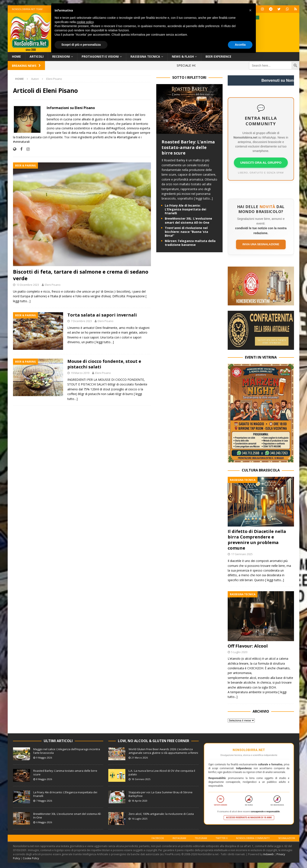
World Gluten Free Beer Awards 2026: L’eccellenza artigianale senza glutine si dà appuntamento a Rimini (163, 751)
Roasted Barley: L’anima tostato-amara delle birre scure (188, 147)
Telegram (201, 838)
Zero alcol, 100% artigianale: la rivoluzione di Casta (161, 814)
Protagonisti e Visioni (100, 56)
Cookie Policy (31, 858)
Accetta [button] (240, 45)
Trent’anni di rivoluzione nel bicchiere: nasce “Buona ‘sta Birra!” (186, 232)
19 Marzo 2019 (80, 373)
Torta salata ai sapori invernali (102, 315)
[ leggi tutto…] (104, 342)
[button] (250, 10)
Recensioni (61, 56)
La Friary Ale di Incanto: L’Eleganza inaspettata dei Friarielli (185, 209)
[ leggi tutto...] (203, 198)
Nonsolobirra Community (253, 838)
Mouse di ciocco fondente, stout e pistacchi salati (104, 364)
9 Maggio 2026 (44, 758)
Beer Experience (218, 56)
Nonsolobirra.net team (27, 9)
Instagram (179, 838)
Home (16, 56)
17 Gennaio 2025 (242, 554)
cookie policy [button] (85, 22)
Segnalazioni (287, 838)
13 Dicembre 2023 (28, 285)
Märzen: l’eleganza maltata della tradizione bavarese (190, 243)
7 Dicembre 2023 (81, 321)
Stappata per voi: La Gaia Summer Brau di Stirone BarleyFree (161, 794)
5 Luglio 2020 (239, 652)
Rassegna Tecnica (145, 56)
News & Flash (183, 56)
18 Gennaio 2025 (141, 779)
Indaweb (269, 854)
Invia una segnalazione (261, 244)
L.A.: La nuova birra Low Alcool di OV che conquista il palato (162, 772)
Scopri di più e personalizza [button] (81, 45)
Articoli (37, 56)
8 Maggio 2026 (44, 779)
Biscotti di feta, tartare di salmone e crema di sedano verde (81, 275)
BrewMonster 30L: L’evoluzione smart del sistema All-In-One (188, 220)
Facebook (158, 838)
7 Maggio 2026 (44, 801)
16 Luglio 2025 (139, 819)
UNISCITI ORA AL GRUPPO (261, 163)
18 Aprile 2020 (139, 801)
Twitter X (222, 838)
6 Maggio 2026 (44, 822)
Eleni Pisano (53, 285)
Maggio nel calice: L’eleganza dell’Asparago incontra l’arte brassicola (67, 751)
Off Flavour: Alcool (248, 646)
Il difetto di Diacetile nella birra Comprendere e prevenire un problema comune (257, 540)
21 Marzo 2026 (140, 758)
